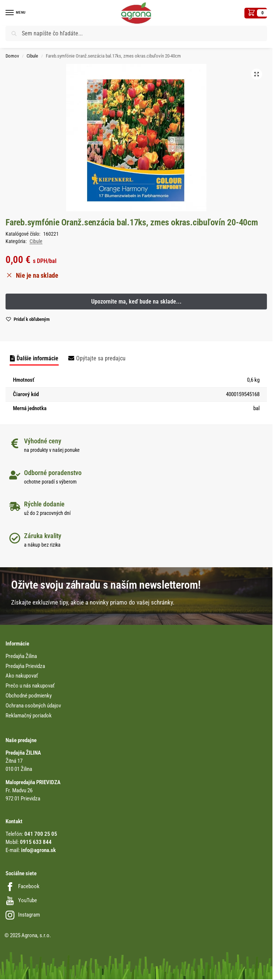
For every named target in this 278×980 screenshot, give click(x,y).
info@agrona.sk (38, 850)
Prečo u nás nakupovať (30, 686)
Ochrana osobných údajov (33, 706)
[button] (256, 13)
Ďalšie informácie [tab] (37, 359)
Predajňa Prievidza (25, 666)
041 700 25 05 (41, 834)
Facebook (23, 886)
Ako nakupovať (22, 676)
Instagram (23, 915)
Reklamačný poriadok (29, 716)
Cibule (32, 56)
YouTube (21, 901)
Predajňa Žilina (21, 656)
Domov (12, 56)
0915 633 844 (36, 842)
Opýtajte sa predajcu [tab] (101, 359)
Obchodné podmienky (29, 696)
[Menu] (17, 13)
